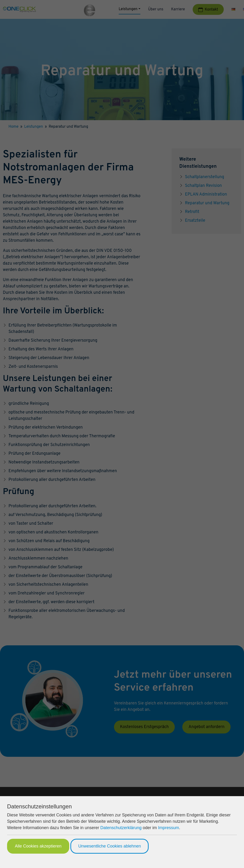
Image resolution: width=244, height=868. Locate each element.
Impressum (169, 828)
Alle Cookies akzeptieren (38, 846)
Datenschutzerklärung (121, 828)
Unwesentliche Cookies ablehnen (110, 846)
